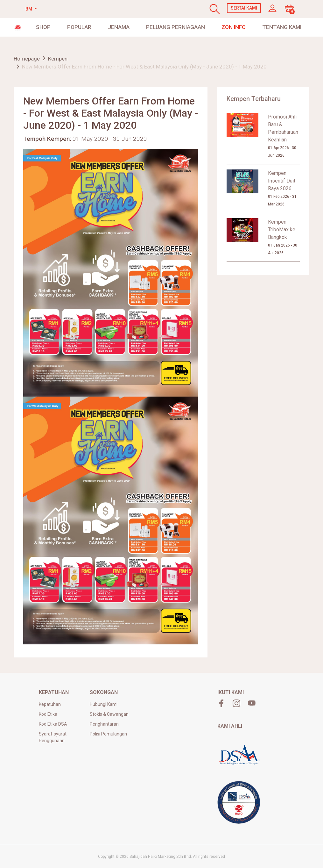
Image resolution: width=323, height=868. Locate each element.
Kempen (58, 59)
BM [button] (29, 9)
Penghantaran (104, 724)
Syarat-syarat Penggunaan (53, 737)
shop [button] (43, 27)
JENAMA (119, 27)
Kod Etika (48, 714)
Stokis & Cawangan (109, 714)
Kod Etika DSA (53, 724)
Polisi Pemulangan (108, 734)
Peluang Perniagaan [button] (176, 27)
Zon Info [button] (234, 27)
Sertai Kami (244, 8)
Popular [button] (79, 27)
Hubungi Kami (104, 704)
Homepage (27, 59)
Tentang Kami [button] (282, 27)
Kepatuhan (50, 704)
